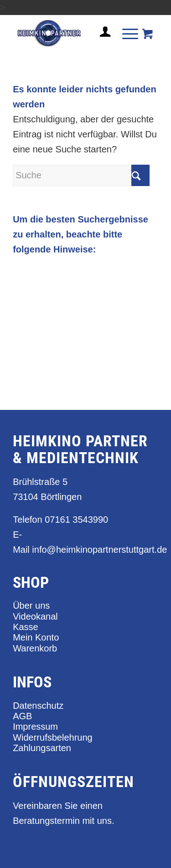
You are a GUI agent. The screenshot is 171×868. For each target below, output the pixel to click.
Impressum (35, 727)
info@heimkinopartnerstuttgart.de (99, 550)
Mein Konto (36, 637)
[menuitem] (102, 35)
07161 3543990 (76, 520)
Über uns (31, 606)
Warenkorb (35, 648)
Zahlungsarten (42, 748)
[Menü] (126, 33)
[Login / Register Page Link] (102, 43)
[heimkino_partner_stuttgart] (71, 33)
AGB (22, 716)
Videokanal (35, 616)
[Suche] (81, 175)
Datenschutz (38, 706)
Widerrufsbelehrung (53, 737)
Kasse (26, 627)
